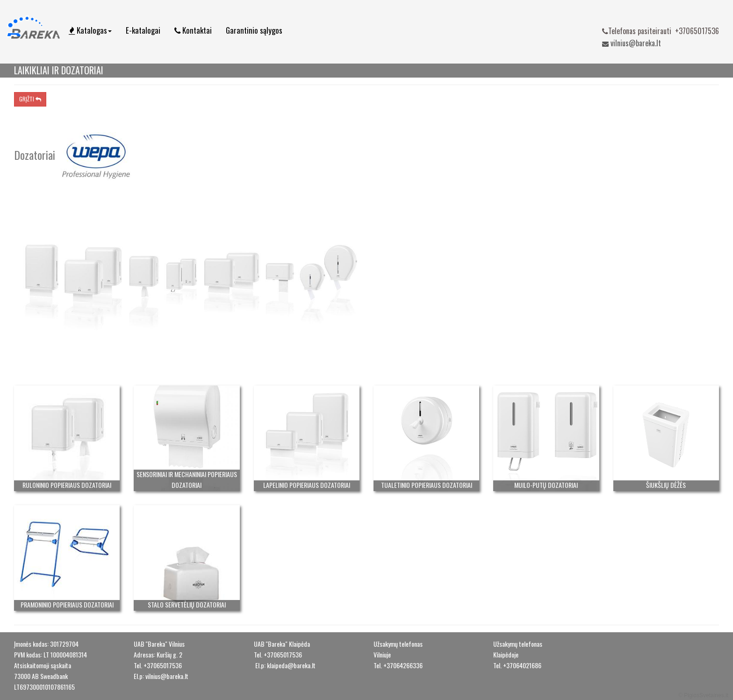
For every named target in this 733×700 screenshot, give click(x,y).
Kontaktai (193, 30)
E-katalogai (143, 30)
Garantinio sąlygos (254, 30)
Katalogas (90, 30)
